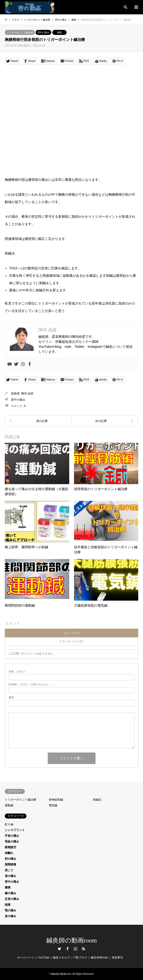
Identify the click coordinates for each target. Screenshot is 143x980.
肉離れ (9, 853)
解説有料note (99, 958)
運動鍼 (9, 805)
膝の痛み (11, 893)
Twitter (59, 949)
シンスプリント (15, 830)
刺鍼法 (97, 800)
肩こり (9, 870)
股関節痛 (11, 864)
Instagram (75, 949)
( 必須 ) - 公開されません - (30, 684)
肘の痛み (11, 859)
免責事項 (117, 958)
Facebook (68, 949)
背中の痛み (43, 32)
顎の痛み (11, 910)
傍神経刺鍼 (56, 800)
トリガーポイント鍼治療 (20, 32)
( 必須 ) (17, 672)
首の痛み (11, 916)
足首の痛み (12, 899)
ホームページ (26, 958)
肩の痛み (11, 876)
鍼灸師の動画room (72, 940)
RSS (84, 949)
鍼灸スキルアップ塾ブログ (70, 958)
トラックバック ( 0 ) (72, 641)
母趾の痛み (12, 842)
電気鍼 (53, 805)
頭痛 (8, 905)
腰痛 (59, 32)
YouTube (44, 958)
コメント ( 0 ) (71, 633)
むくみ (9, 824)
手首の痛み (12, 836)
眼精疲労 (11, 847)
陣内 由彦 (27, 393)
